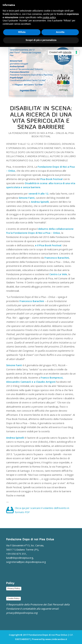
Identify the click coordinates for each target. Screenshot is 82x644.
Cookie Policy (13, 598)
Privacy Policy (14, 588)
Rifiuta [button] (22, 32)
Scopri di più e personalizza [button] (41, 40)
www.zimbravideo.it (56, 639)
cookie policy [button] (49, 17)
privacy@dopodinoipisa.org (22, 613)
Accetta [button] (60, 32)
